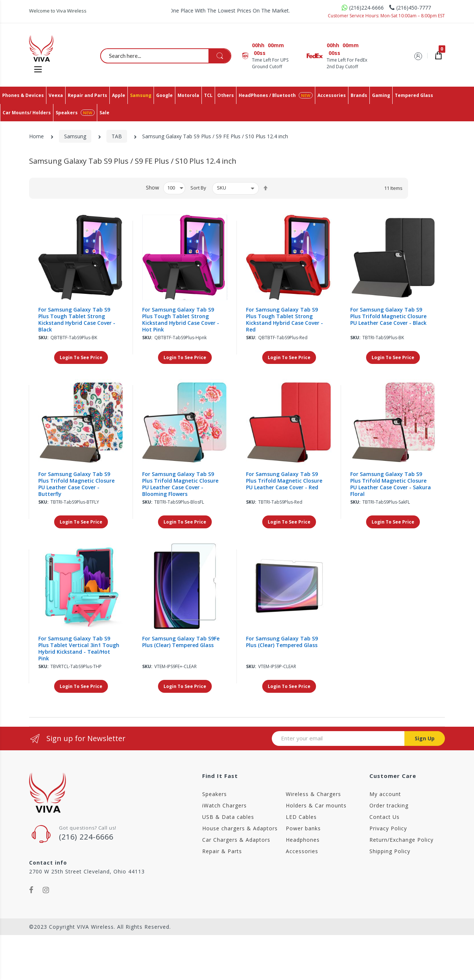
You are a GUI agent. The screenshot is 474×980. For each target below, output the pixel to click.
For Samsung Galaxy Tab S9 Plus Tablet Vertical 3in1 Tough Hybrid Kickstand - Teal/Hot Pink (79, 649)
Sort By (198, 188)
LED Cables (301, 817)
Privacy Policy (388, 828)
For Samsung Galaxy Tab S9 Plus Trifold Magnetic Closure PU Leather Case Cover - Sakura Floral (391, 484)
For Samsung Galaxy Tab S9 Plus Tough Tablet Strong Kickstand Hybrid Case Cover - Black (77, 320)
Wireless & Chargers (313, 794)
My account (385, 794)
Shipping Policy (390, 851)
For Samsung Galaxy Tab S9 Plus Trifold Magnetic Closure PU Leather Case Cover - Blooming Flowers (180, 484)
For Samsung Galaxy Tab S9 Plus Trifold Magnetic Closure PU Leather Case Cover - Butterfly (76, 484)
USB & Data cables (228, 817)
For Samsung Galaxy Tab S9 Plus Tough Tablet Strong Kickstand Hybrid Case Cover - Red (285, 320)
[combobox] (166, 56)
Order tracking (389, 805)
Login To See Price (81, 357)
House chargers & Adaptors (240, 828)
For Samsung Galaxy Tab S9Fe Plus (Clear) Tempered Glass (181, 642)
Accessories (302, 851)
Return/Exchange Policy (401, 840)
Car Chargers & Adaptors (236, 840)
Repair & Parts (222, 851)
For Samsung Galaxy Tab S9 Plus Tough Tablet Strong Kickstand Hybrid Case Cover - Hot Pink (181, 320)
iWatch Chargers (224, 805)
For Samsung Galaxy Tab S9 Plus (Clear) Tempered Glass (282, 642)
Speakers (215, 794)
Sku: (43, 338)
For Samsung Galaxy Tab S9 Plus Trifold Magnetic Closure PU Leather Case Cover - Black (388, 316)
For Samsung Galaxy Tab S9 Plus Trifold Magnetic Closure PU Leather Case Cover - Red (284, 481)
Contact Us (385, 817)
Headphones (303, 840)
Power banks (303, 828)
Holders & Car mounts (316, 805)
